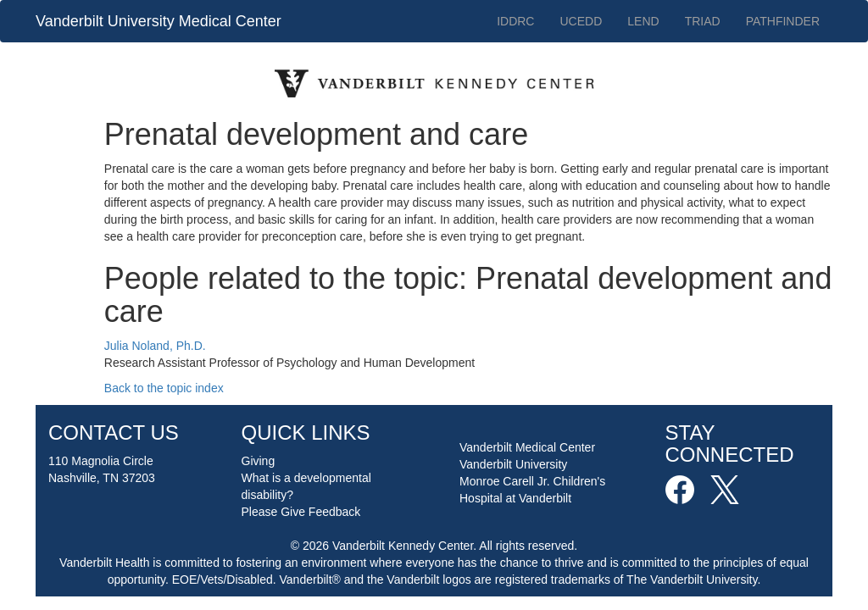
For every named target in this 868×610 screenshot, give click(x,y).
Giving (259, 461)
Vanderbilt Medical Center (527, 447)
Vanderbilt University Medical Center (159, 21)
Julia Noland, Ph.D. (155, 346)
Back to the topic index (164, 388)
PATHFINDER (783, 21)
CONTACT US (114, 433)
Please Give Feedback (301, 512)
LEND (643, 21)
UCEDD (581, 21)
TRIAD (703, 21)
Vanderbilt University (513, 464)
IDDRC (515, 21)
